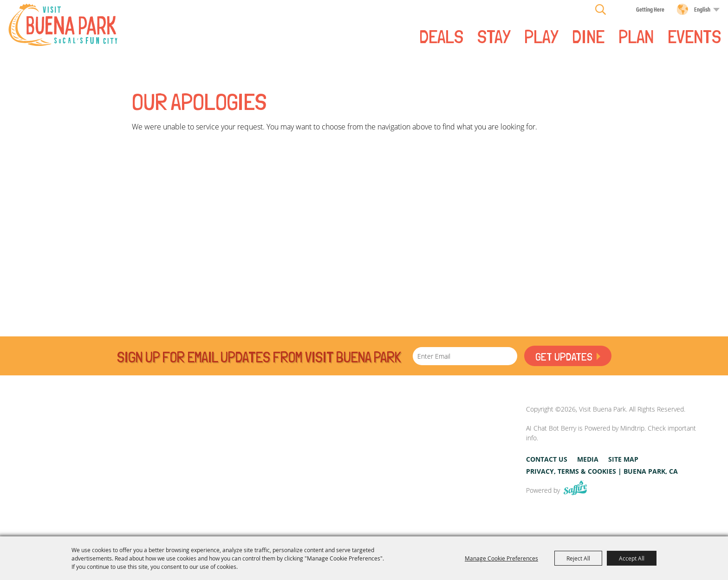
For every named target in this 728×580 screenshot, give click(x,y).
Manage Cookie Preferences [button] (501, 558)
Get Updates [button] (564, 357)
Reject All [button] (578, 558)
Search (601, 9)
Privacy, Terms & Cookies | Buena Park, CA (602, 471)
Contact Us (547, 459)
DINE (588, 36)
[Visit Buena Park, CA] (447, 450)
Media (588, 459)
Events (694, 36)
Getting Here (650, 9)
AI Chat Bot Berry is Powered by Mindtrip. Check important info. (611, 433)
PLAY (541, 36)
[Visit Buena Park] (63, 25)
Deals (441, 36)
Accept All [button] (632, 558)
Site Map (623, 459)
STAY (494, 36)
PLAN (636, 36)
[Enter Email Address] (465, 356)
